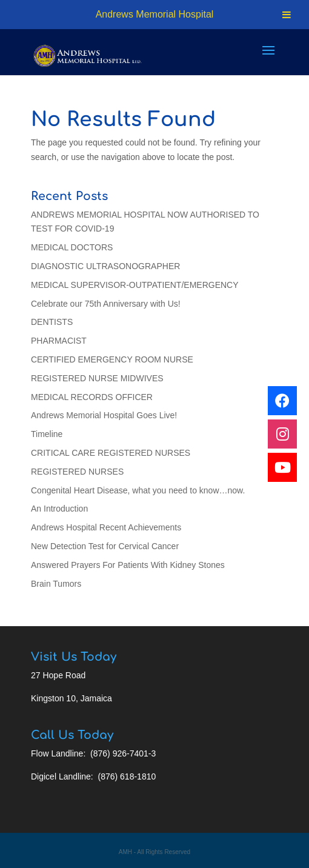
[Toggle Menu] (287, 15)
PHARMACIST (59, 341)
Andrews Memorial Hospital (155, 14)
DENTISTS (52, 322)
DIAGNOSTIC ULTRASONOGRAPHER (105, 266)
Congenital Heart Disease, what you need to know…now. (138, 490)
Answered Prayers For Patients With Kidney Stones (128, 565)
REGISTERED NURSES (77, 472)
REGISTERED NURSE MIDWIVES (97, 378)
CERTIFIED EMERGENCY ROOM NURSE (112, 359)
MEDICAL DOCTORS (72, 247)
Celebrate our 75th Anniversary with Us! (106, 304)
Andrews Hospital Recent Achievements (106, 527)
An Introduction (59, 509)
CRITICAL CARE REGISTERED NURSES (111, 453)
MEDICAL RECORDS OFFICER (92, 397)
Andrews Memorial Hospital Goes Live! (104, 415)
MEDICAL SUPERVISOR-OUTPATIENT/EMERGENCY (135, 285)
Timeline (47, 434)
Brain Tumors (56, 584)
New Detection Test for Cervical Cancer (105, 546)
